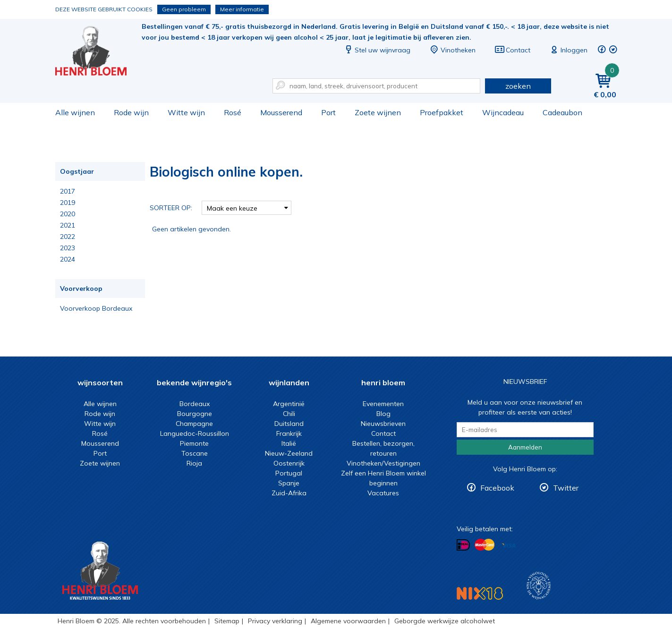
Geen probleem (184, 9)
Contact (512, 50)
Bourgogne (195, 414)
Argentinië (289, 404)
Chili (289, 414)
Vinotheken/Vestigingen (383, 463)
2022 (68, 237)
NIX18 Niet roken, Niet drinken (480, 593)
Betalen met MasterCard (485, 545)
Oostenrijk (289, 463)
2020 (68, 214)
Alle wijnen (75, 112)
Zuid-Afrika (289, 493)
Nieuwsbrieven (383, 424)
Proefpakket (442, 112)
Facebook (497, 488)
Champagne (194, 424)
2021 (68, 225)
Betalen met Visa (509, 546)
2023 (68, 248)
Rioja (194, 463)
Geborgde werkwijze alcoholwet (445, 621)
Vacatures (383, 493)
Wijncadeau (503, 112)
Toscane (195, 453)
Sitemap (227, 621)
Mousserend (281, 112)
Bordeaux (195, 404)
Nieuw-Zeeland (289, 453)
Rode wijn (131, 112)
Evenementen (383, 404)
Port (328, 112)
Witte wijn (186, 112)
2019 (68, 203)
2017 (68, 191)
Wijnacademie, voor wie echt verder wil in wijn (539, 586)
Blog (383, 414)
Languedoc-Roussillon (195, 433)
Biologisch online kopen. (97, 52)
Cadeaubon (562, 112)
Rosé (233, 112)
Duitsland (289, 424)
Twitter (566, 488)
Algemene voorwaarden (348, 621)
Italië (289, 443)
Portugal (289, 473)
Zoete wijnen (378, 112)
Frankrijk (289, 433)
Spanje (289, 483)
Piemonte (194, 443)
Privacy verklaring (275, 621)
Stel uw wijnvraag (377, 50)
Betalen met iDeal (463, 545)
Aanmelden (525, 447)
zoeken (518, 86)
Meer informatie (242, 9)
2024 (68, 259)
